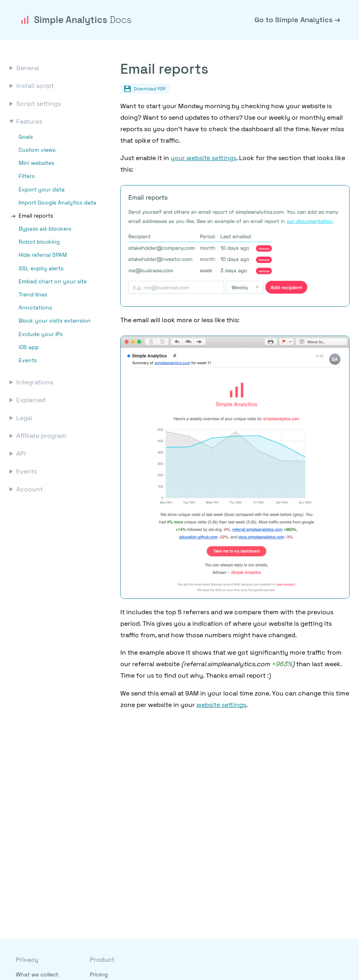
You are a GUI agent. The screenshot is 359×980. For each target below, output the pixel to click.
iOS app (29, 347)
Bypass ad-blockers (45, 229)
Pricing (99, 974)
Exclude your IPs (41, 334)
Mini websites (36, 163)
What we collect (37, 974)
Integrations (35, 382)
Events (28, 360)
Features (29, 121)
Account (29, 489)
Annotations (35, 308)
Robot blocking (39, 242)
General (28, 68)
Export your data (42, 189)
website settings (221, 705)
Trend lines (33, 294)
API (21, 454)
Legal (24, 418)
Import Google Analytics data (57, 202)
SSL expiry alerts (41, 268)
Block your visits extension (55, 321)
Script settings (39, 104)
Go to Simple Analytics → (297, 20)
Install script (35, 86)
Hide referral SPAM (43, 255)
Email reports (36, 216)
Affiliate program (41, 436)
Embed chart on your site (53, 281)
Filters (27, 176)
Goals (26, 137)
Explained (31, 400)
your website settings (203, 158)
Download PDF (145, 89)
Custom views (37, 150)
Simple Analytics (75, 20)
